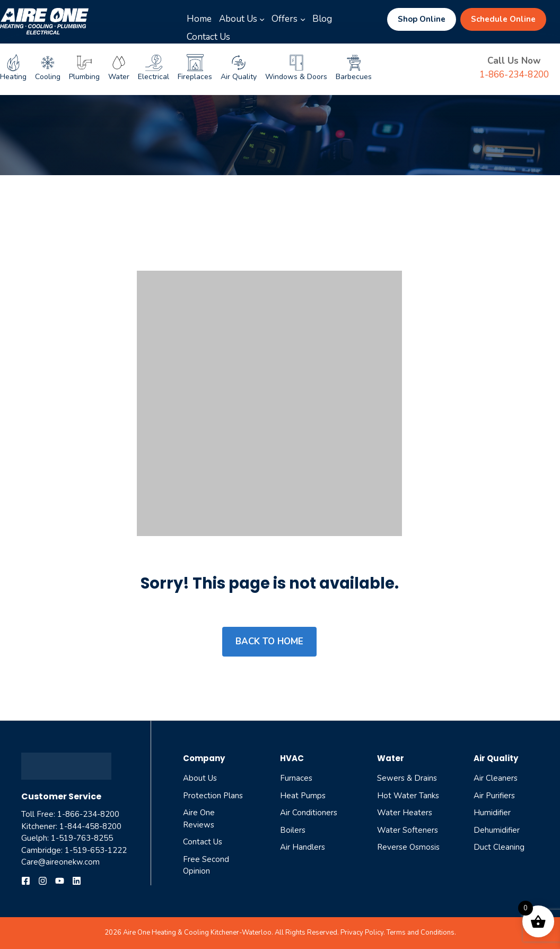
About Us (200, 778)
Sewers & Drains (407, 778)
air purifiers (494, 796)
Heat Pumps (303, 796)
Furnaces (296, 778)
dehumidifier (497, 830)
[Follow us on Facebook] (26, 881)
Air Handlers (303, 847)
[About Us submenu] (262, 19)
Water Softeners (408, 830)
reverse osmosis (408, 847)
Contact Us (203, 842)
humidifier (492, 813)
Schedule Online (503, 19)
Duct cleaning (499, 847)
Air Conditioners (309, 813)
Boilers (293, 830)
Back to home (269, 641)
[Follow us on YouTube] (60, 881)
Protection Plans (213, 796)
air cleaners (496, 778)
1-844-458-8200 (90, 826)
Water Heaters (405, 813)
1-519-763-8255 (82, 838)
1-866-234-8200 (514, 75)
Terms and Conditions (421, 933)
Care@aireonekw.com (60, 862)
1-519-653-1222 (96, 850)
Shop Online (422, 19)
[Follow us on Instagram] (43, 881)
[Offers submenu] (303, 19)
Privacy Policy (362, 933)
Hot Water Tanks (408, 796)
